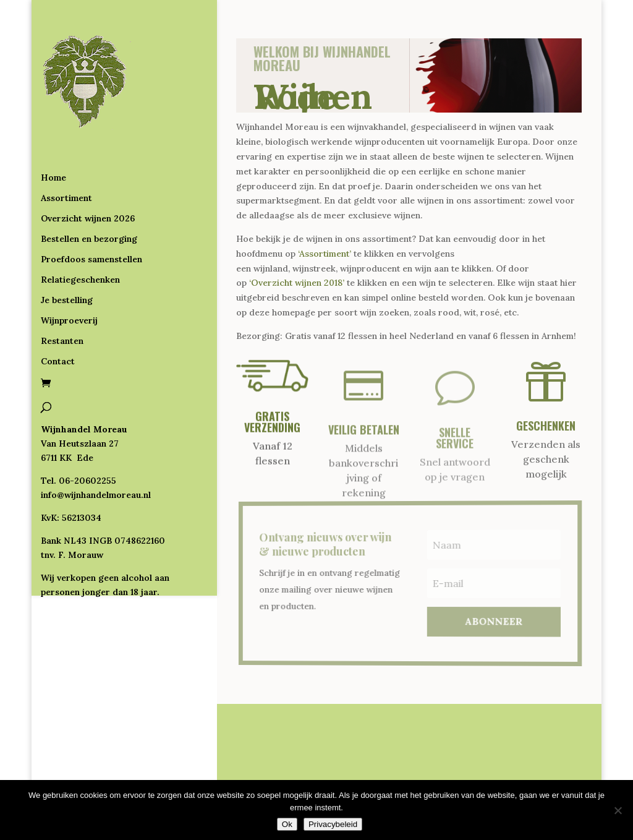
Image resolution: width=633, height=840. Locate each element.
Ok (287, 824)
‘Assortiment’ (325, 254)
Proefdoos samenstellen (91, 209)
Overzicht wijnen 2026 (88, 168)
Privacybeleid (333, 824)
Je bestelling (67, 250)
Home (53, 127)
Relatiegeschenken (80, 229)
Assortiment (66, 148)
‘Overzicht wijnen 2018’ (297, 283)
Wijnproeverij (69, 270)
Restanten (62, 291)
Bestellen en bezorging (89, 189)
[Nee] (618, 810)
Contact (58, 311)
